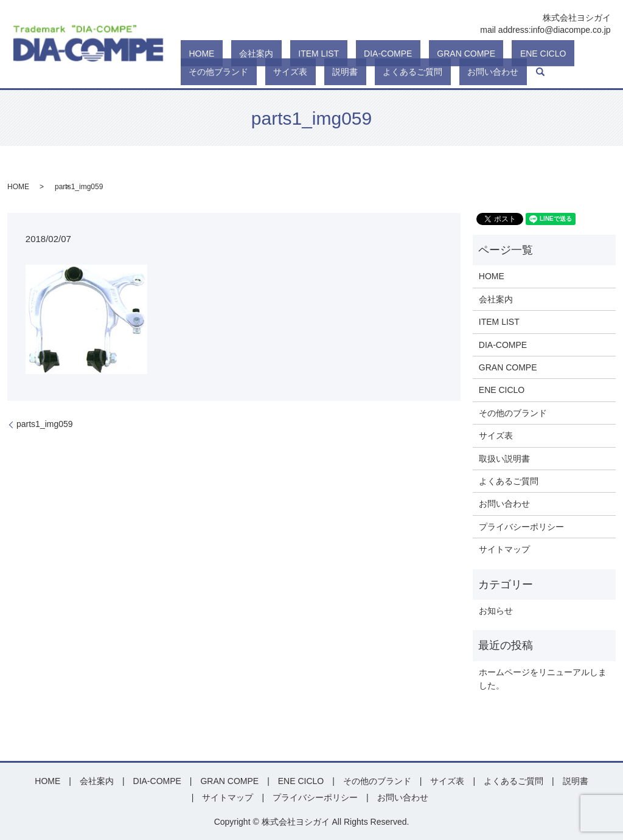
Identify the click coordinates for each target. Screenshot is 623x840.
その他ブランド (515, 54)
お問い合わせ (308, 72)
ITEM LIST (278, 54)
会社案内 (232, 54)
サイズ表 (570, 54)
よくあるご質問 (245, 72)
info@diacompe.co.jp (571, 30)
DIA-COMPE (331, 54)
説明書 (193, 72)
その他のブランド (513, 413)
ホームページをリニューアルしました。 (543, 679)
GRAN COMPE (393, 54)
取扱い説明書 (504, 459)
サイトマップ (504, 549)
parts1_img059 (45, 424)
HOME (193, 54)
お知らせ (496, 611)
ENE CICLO (453, 54)
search (347, 72)
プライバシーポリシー (521, 527)
